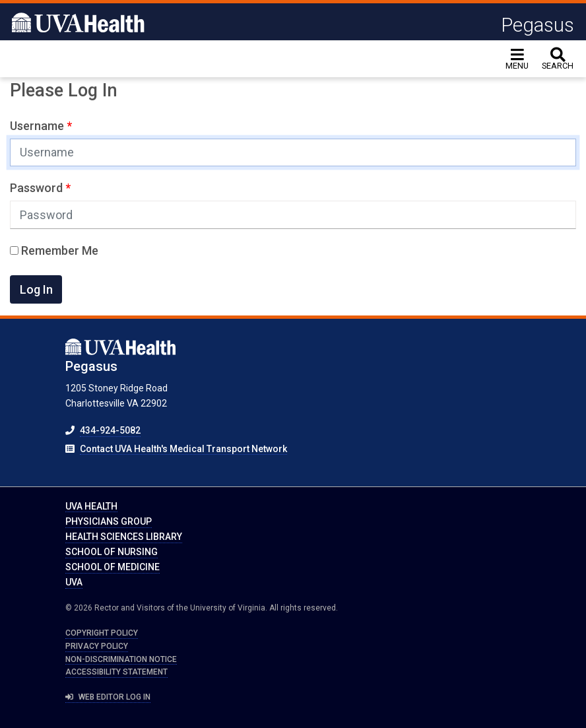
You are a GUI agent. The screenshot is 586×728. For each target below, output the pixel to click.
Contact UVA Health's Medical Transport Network (183, 449)
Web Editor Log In (108, 697)
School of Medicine (113, 567)
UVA (74, 582)
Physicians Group (109, 521)
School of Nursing (112, 552)
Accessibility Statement (116, 672)
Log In (36, 289)
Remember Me (54, 250)
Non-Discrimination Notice (121, 659)
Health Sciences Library (124, 537)
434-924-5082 (110, 430)
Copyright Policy (102, 633)
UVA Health (91, 506)
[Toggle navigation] (517, 59)
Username (38, 126)
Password (38, 188)
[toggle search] (558, 59)
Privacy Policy (97, 646)
